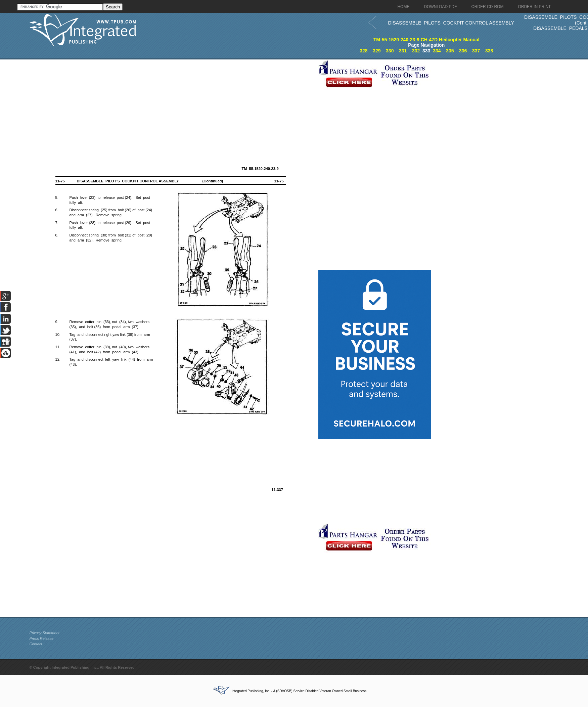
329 (377, 51)
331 (403, 51)
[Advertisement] (172, 106)
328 (364, 51)
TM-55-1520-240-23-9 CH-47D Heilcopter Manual (426, 40)
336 (463, 51)
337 (476, 51)
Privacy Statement (44, 633)
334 (437, 51)
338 (489, 51)
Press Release (42, 638)
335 (450, 51)
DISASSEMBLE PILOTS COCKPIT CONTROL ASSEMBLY (451, 23)
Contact (36, 644)
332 (416, 51)
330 (390, 51)
